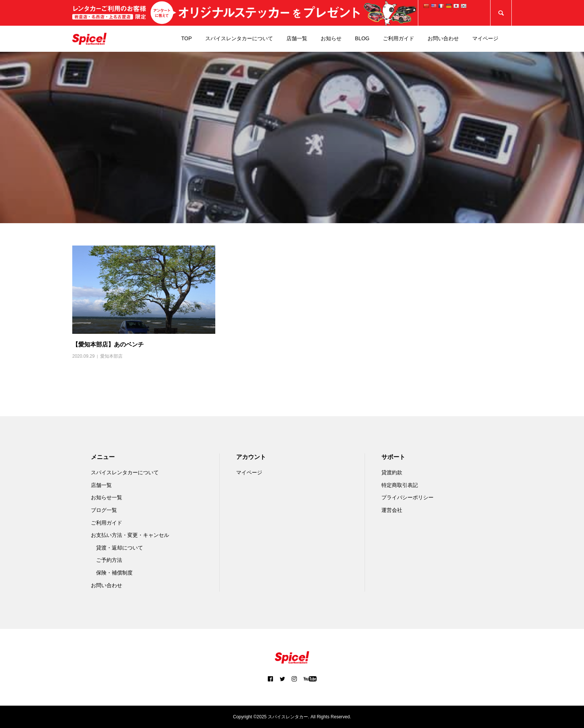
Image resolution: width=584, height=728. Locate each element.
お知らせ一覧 (107, 497)
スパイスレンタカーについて (239, 38)
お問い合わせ (443, 38)
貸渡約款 (392, 472)
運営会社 (392, 510)
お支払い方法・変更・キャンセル (130, 535)
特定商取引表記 (400, 485)
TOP (187, 38)
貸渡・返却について (120, 548)
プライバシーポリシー (407, 497)
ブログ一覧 (104, 510)
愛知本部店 (111, 356)
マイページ (485, 38)
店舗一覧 (297, 38)
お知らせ (331, 38)
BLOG (362, 38)
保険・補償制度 (114, 573)
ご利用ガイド (399, 38)
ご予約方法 (109, 560)
